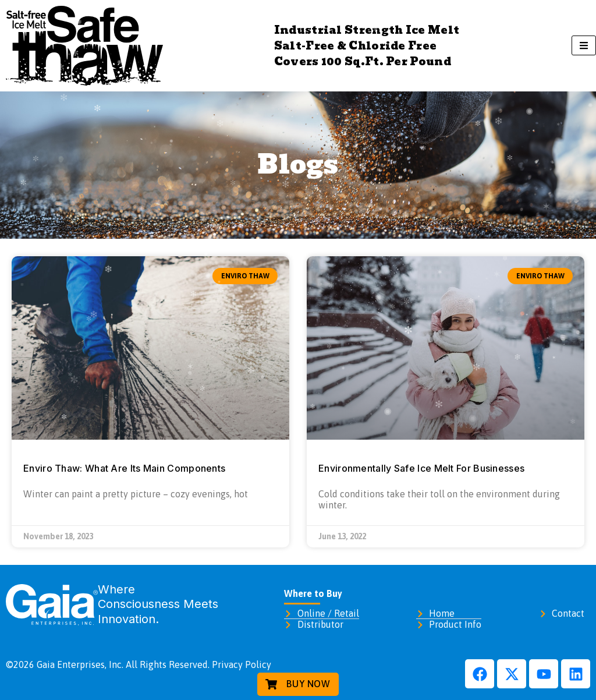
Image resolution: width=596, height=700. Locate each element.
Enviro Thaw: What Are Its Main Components (124, 468)
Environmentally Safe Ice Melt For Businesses (421, 468)
